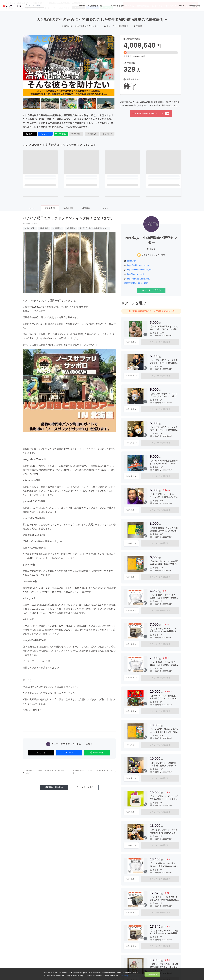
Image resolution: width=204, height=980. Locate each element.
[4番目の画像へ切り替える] (87, 104)
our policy (125, 975)
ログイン (183, 6)
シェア (45, 134)
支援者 (68, 208)
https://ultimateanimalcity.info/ (140, 270)
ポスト (30, 134)
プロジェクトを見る (84, 787)
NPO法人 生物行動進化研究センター (80, 26)
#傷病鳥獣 (57, 228)
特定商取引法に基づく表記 (136, 283)
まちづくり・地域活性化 (116, 26)
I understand (152, 974)
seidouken (132, 261)
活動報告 (50, 208)
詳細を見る (131, 342)
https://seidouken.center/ (138, 265)
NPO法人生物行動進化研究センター (94, 228)
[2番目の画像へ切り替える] (50, 104)
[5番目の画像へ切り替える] (106, 104)
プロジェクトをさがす (117, 6)
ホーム (32, 208)
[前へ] (26, 65)
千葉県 (138, 26)
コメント (104, 208)
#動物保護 (44, 228)
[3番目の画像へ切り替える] (69, 104)
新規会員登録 (195, 6)
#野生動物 (71, 228)
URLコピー (76, 134)
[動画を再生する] (69, 65)
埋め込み (92, 134)
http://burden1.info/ (136, 274)
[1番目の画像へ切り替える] (31, 104)
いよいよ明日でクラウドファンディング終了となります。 (68, 218)
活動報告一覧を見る (54, 787)
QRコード (107, 134)
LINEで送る (61, 134)
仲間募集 (86, 208)
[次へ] (111, 65)
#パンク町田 (30, 228)
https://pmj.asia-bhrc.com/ (139, 279)
